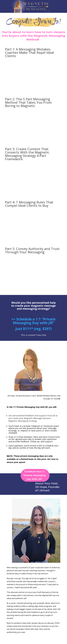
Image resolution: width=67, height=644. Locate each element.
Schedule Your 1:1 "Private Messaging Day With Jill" (34, 475)
